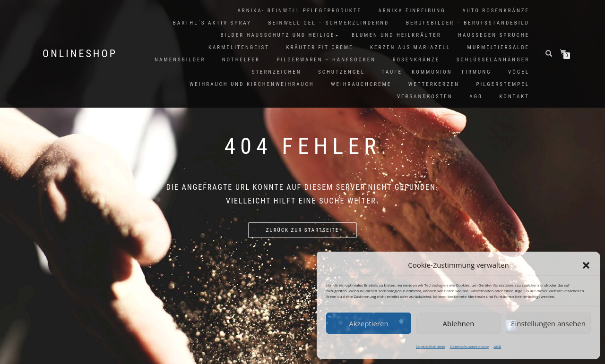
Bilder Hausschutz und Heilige (278, 35)
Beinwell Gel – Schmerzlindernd (328, 23)
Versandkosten (425, 97)
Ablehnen (459, 323)
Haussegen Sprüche (494, 35)
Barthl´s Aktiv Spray (212, 23)
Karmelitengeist (239, 47)
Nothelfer (241, 60)
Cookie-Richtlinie (431, 346)
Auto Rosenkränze (496, 11)
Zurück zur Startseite (302, 230)
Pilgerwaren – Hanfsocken (326, 60)
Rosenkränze (416, 60)
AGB (497, 346)
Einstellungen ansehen (548, 323)
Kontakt (514, 97)
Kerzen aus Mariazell (410, 47)
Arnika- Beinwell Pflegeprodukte (299, 11)
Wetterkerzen (434, 84)
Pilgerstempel (503, 84)
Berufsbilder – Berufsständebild (468, 23)
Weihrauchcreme (361, 84)
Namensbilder (180, 60)
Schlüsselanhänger (493, 60)
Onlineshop (80, 54)
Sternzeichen (277, 72)
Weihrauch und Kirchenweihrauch (252, 84)
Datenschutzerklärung (469, 346)
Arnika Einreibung (412, 11)
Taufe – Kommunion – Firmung (436, 72)
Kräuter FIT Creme (320, 47)
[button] (586, 265)
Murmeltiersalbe (498, 47)
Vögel (519, 72)
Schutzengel (341, 72)
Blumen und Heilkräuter (397, 35)
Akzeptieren (368, 323)
